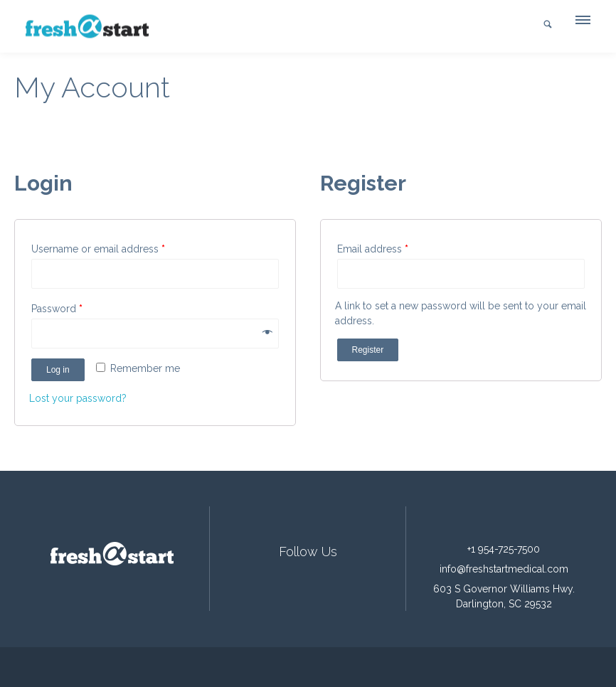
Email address (373, 249)
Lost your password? (78, 398)
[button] (582, 23)
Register (368, 350)
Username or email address (98, 249)
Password (57, 309)
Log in (58, 370)
